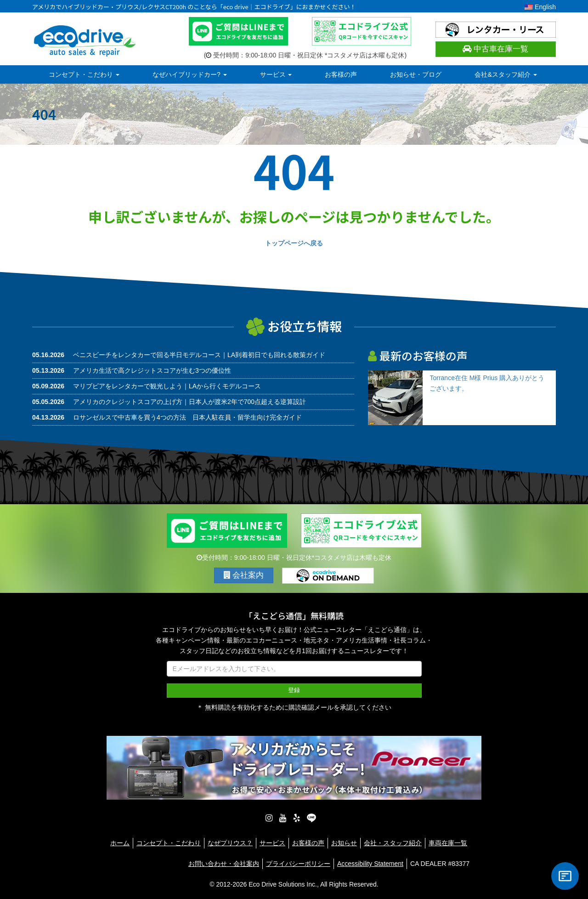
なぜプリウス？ (230, 843)
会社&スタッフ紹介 (506, 74)
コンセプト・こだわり (84, 74)
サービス (276, 74)
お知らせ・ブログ (416, 74)
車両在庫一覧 (448, 843)
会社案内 (244, 575)
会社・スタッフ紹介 (393, 843)
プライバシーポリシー (298, 864)
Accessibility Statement (370, 864)
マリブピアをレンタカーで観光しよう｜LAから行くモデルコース (167, 386)
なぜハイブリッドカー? (190, 74)
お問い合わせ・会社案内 (224, 864)
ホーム (120, 843)
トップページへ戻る (294, 243)
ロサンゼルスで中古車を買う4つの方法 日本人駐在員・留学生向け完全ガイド (187, 417)
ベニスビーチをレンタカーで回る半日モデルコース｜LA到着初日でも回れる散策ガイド (199, 355)
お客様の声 (341, 74)
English (540, 7)
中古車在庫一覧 (495, 49)
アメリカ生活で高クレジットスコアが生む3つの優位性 (152, 370)
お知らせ (344, 843)
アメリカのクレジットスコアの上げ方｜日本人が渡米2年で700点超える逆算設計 (189, 402)
